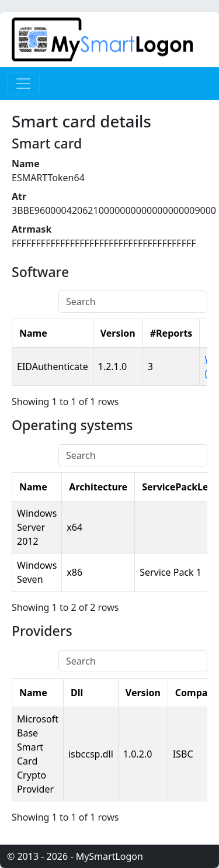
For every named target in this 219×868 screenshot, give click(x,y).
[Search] (133, 302)
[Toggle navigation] (23, 84)
